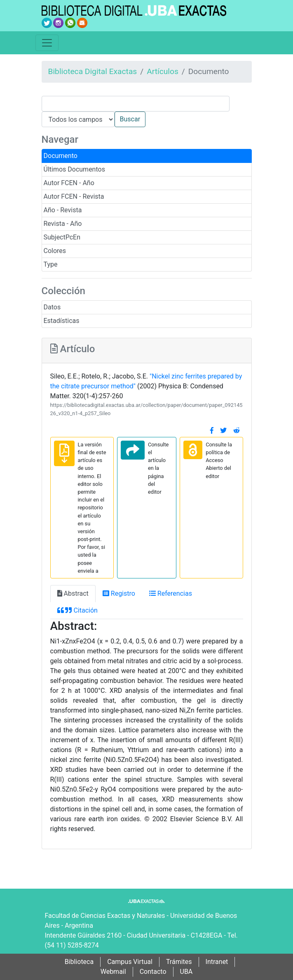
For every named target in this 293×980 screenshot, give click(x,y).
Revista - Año (63, 224)
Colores (55, 251)
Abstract (73, 593)
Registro (119, 593)
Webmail (113, 972)
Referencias (171, 593)
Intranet (217, 962)
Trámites (179, 962)
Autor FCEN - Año (69, 183)
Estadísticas (62, 321)
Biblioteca (79, 962)
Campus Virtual (130, 962)
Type (51, 264)
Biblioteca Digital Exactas (93, 71)
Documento (61, 156)
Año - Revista (63, 210)
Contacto (153, 972)
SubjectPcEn (62, 237)
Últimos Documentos (74, 169)
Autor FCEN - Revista (74, 196)
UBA (186, 972)
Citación (77, 610)
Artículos (163, 71)
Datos (52, 307)
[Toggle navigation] (47, 43)
